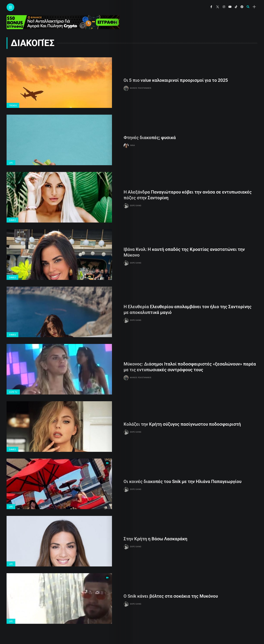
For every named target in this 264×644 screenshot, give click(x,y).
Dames (12, 220)
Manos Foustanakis (141, 88)
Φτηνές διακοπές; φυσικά (150, 138)
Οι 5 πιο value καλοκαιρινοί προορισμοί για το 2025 (176, 80)
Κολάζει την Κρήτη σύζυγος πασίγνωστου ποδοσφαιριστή (182, 424)
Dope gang (136, 206)
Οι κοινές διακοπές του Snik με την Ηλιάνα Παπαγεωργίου (183, 481)
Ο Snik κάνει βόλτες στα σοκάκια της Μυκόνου (171, 596)
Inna (133, 145)
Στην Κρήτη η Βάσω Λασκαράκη (155, 539)
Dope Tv (13, 392)
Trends (13, 106)
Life (11, 163)
